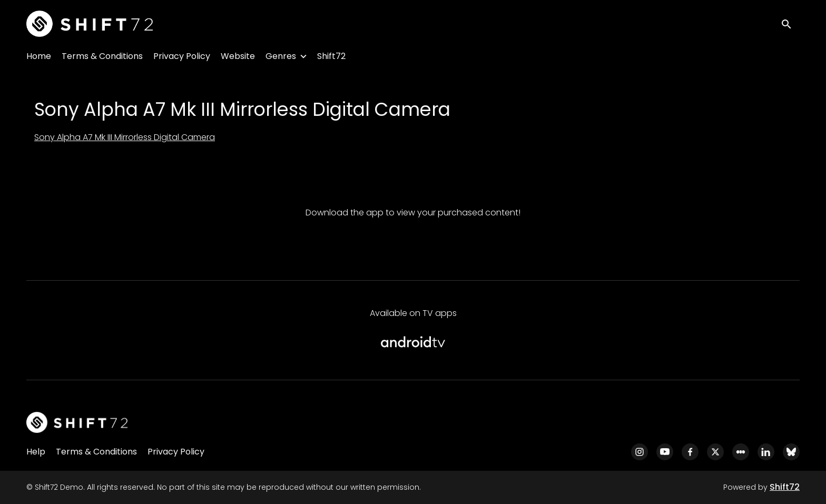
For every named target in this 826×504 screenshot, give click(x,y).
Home (39, 56)
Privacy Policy (182, 56)
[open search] (790, 23)
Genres (281, 56)
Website (238, 56)
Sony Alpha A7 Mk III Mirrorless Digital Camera (125, 137)
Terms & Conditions (102, 56)
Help (36, 452)
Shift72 (331, 56)
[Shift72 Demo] (77, 422)
